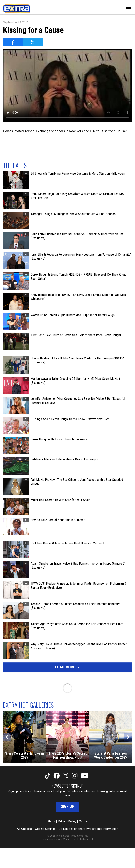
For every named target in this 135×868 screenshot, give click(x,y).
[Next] (128, 737)
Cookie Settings (45, 829)
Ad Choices (24, 829)
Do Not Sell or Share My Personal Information (88, 829)
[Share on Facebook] (13, 42)
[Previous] (7, 737)
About (51, 821)
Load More (67, 667)
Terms (84, 821)
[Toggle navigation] (128, 9)
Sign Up (68, 806)
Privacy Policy (67, 821)
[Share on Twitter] (33, 42)
